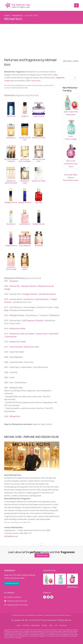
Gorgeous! (14, 281)
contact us (68, 615)
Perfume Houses (42, 555)
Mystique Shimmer (29, 286)
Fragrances (17, 16)
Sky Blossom (29, 299)
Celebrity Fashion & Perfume (19, 605)
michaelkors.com (11, 536)
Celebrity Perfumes (15, 597)
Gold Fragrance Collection (33, 320)
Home (7, 16)
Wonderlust (54, 315)
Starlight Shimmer (30, 294)
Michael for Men (16, 388)
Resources (64, 625)
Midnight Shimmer (17, 315)
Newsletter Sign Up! (12, 583)
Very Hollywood (16, 357)
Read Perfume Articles (71, 180)
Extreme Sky (15, 286)
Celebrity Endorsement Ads (18, 601)
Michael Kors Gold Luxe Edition (22, 334)
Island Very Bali (16, 347)
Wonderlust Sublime (47, 294)
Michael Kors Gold (31, 347)
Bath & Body (35, 625)
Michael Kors (15, 416)
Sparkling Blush (42, 299)
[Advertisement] (41, 40)
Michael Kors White (17, 328)
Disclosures (19, 638)
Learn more (36, 81)
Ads (57, 625)
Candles (45, 625)
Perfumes (25, 625)
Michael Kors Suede (18, 342)
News (52, 625)
